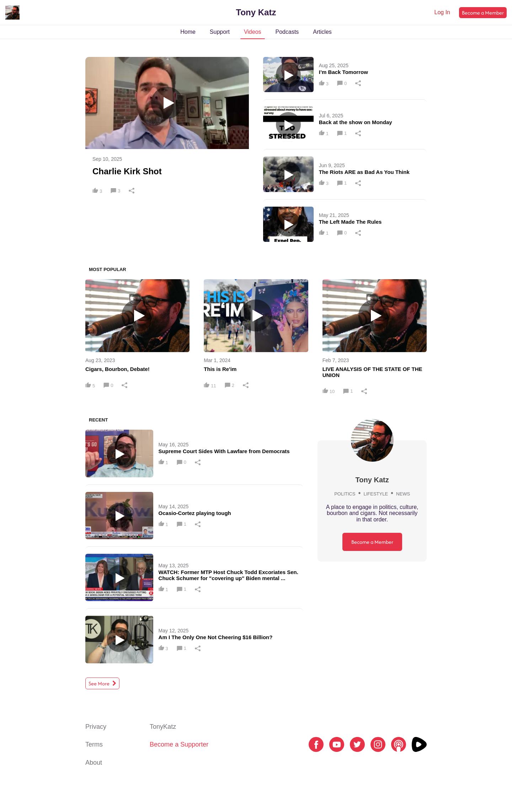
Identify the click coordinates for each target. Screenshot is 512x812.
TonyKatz (163, 727)
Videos (253, 32)
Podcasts (287, 32)
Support (220, 32)
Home (188, 32)
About (94, 763)
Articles (322, 32)
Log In (442, 12)
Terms (94, 744)
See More (102, 683)
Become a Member (483, 13)
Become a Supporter (179, 744)
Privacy (96, 727)
